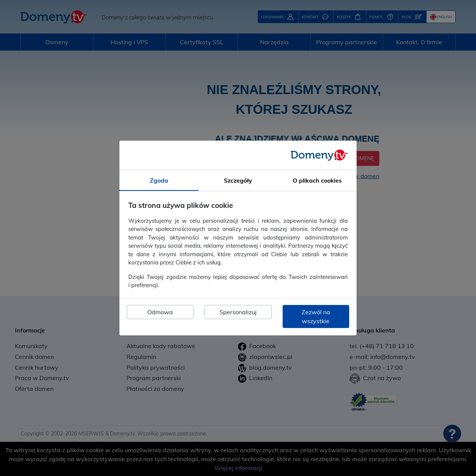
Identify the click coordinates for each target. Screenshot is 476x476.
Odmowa (160, 312)
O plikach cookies (317, 180)
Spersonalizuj (238, 312)
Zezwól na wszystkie (316, 316)
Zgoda (159, 180)
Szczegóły (238, 180)
